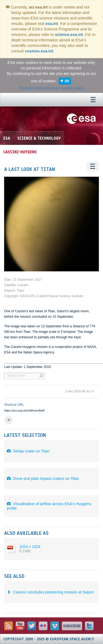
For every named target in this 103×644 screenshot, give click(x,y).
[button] (9, 420)
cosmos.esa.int (39, 51)
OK (67, 81)
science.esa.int (69, 35)
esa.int (52, 24)
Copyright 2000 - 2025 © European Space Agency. (49, 639)
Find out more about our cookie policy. (51, 88)
